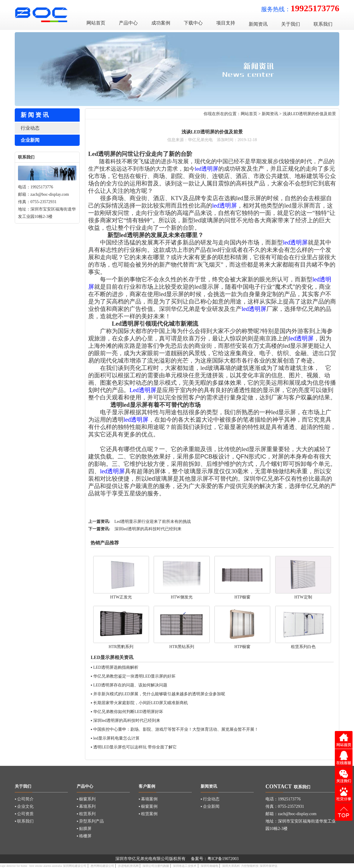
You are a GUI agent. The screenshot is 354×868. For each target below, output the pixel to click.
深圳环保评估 (268, 866)
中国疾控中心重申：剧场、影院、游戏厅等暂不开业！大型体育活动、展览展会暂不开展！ (176, 729)
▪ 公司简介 (24, 799)
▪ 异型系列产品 (90, 821)
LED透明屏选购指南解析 (116, 667)
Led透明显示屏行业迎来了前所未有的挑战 (153, 522)
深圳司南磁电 (209, 866)
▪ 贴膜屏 (84, 829)
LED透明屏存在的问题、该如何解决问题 (130, 685)
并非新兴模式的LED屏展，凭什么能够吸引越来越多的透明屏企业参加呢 (159, 694)
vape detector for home (14, 866)
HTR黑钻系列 (182, 647)
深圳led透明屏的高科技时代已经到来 (148, 529)
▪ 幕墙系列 (86, 806)
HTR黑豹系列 (121, 647)
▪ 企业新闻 (210, 806)
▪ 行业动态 (210, 799)
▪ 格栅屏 (84, 836)
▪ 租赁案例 (148, 814)
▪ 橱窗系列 (86, 799)
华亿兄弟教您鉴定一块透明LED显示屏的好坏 (134, 676)
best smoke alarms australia (45, 866)
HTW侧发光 (182, 597)
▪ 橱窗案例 (148, 806)
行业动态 (30, 128)
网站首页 (249, 114)
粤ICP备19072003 (223, 859)
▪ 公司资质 (24, 814)
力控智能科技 (250, 866)
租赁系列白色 (303, 647)
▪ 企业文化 (24, 806)
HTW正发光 (121, 597)
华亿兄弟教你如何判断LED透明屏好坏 (128, 712)
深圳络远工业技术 (185, 866)
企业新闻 (30, 140)
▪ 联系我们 (24, 821)
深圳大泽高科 (231, 866)
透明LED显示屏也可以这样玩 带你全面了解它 (135, 747)
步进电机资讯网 (128, 866)
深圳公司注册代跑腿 (156, 866)
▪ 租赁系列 (86, 814)
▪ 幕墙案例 (148, 799)
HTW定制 (303, 597)
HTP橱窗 (242, 597)
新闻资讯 (270, 114)
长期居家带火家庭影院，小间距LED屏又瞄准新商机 (141, 703)
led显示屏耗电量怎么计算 (116, 738)
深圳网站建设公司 (75, 866)
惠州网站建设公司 (102, 866)
